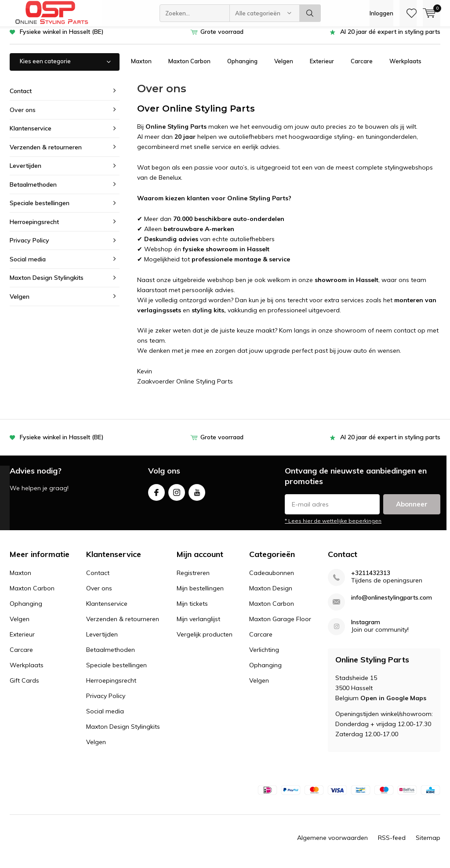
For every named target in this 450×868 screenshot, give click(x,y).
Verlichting (264, 656)
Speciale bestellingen (40, 210)
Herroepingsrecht (34, 228)
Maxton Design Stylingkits (47, 284)
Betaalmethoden (33, 191)
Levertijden (25, 172)
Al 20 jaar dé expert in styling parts (390, 38)
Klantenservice (31, 135)
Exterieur (322, 68)
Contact (21, 98)
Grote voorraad (222, 38)
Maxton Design (271, 595)
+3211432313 (371, 580)
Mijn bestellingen (200, 595)
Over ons (23, 116)
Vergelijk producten (205, 641)
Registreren (193, 579)
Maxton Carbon (189, 68)
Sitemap (428, 844)
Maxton (141, 68)
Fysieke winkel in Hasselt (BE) (62, 38)
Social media (28, 266)
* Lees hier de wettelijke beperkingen (333, 527)
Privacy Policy (29, 247)
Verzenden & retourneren (46, 153)
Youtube (197, 497)
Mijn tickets (192, 610)
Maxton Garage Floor (280, 626)
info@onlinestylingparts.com (392, 604)
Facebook (156, 497)
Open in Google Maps (393, 704)
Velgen (284, 68)
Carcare (362, 68)
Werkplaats (405, 68)
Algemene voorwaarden (332, 844)
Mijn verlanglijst (198, 626)
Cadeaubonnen (272, 579)
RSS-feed (392, 844)
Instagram (177, 497)
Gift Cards (24, 687)
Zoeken (310, 13)
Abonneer (412, 511)
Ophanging (242, 68)
